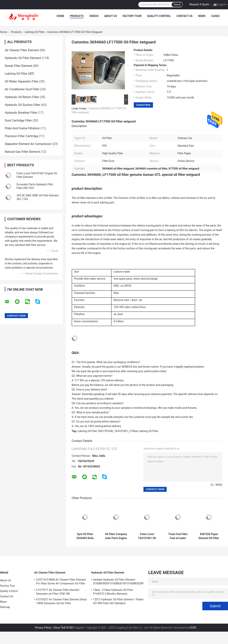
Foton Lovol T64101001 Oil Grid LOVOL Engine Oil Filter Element (147, 536)
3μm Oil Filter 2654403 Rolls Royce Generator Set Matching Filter (85, 536)
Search (177, 5)
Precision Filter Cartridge (21, 136)
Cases (215, 16)
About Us (110, 16)
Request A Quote (199, 4)
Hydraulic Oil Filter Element (23, 58)
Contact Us (184, 16)
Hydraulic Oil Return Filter (22, 97)
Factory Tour (132, 16)
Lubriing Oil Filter (34, 32)
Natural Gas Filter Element (22, 152)
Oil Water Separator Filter (22, 81)
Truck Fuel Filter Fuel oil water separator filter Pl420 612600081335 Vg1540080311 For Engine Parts (178, 536)
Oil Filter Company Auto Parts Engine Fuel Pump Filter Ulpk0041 (116, 536)
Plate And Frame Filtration (22, 128)
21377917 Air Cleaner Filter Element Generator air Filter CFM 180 (58, 592)
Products (77, 16)
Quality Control (159, 16)
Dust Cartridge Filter (18, 120)
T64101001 (121, 431)
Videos (94, 16)
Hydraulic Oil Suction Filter (23, 105)
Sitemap (5, 607)
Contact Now (143, 105)
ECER (193, 628)
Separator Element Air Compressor (28, 144)
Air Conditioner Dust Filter (22, 89)
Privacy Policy (43, 628)
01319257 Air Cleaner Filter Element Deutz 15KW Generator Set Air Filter (61, 601)
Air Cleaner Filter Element (22, 50)
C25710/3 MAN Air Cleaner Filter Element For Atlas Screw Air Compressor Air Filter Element (61, 582)
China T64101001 (63, 628)
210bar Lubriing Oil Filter (144, 431)
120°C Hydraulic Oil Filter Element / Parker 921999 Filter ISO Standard (118, 601)
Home (60, 16)
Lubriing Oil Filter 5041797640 (95, 431)
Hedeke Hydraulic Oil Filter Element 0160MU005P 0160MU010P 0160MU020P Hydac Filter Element (118, 582)
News (202, 16)
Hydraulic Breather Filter (21, 113)
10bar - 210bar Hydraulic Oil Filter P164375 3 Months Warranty (113, 592)
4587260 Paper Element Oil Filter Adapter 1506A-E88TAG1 (209, 536)
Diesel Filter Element (19, 66)
